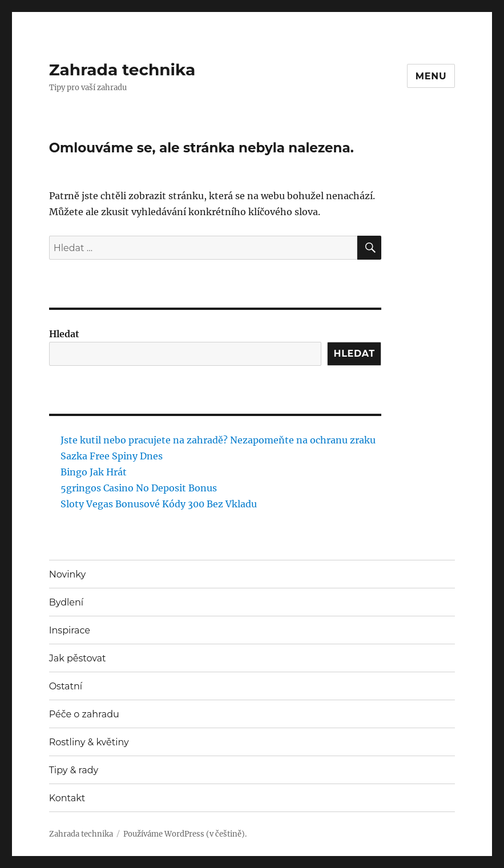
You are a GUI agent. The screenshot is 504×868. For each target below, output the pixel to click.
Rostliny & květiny (89, 742)
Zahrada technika (122, 70)
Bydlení (66, 602)
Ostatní (66, 686)
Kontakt (67, 798)
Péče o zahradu (84, 714)
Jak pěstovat (78, 658)
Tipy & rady (74, 770)
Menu (431, 76)
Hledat (64, 334)
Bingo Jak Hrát (94, 472)
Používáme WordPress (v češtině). (185, 834)
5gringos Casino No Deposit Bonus (139, 488)
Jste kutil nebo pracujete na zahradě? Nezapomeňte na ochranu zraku (218, 440)
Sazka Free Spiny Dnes (112, 456)
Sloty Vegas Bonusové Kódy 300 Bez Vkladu (159, 504)
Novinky (67, 574)
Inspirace (70, 630)
